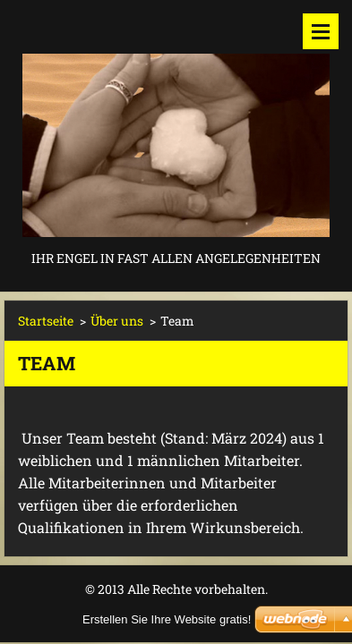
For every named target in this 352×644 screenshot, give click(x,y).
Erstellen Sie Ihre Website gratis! (167, 619)
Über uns (117, 321)
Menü (321, 31)
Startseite (46, 321)
